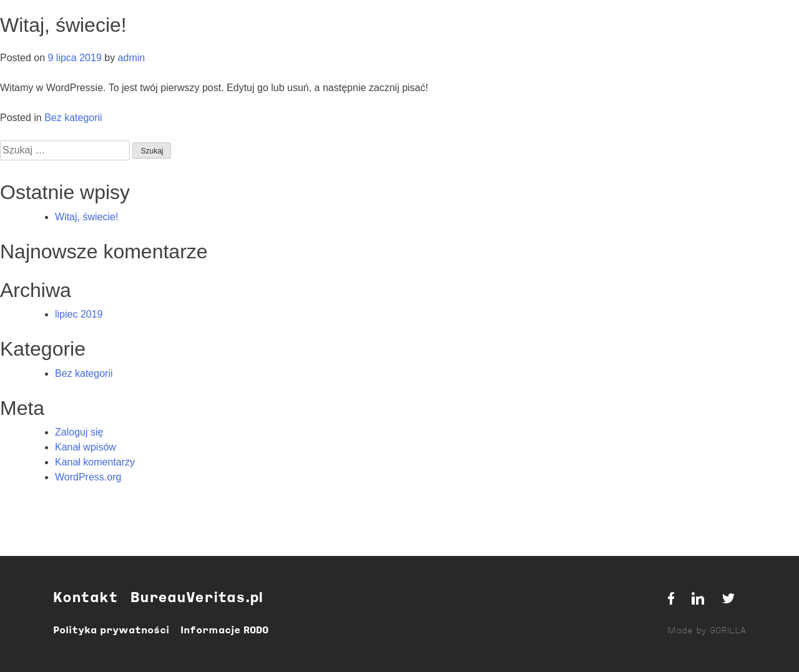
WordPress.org (88, 477)
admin (132, 58)
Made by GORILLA (707, 631)
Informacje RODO (224, 631)
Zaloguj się (79, 432)
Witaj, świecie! (86, 217)
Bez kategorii (73, 118)
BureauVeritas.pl (197, 599)
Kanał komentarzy (95, 462)
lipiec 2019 (79, 314)
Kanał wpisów (86, 447)
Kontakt (85, 599)
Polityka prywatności (111, 631)
